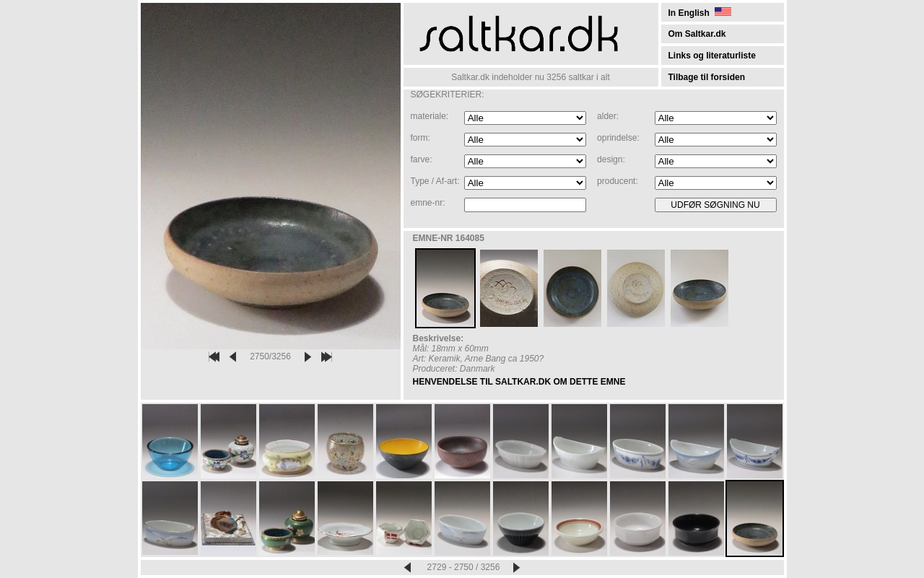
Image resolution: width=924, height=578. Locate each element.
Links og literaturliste (712, 56)
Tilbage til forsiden (707, 77)
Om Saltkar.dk (697, 34)
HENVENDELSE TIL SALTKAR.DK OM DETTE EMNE (519, 382)
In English (700, 13)
